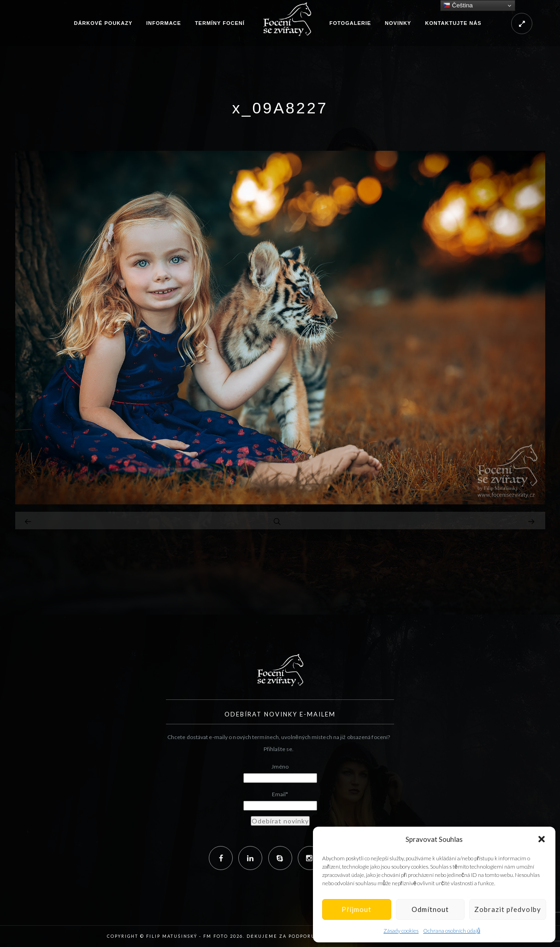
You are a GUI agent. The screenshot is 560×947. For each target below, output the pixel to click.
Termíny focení (220, 23)
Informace (164, 23)
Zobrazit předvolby (508, 909)
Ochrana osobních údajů (452, 931)
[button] (542, 839)
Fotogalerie (350, 23)
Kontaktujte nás (453, 23)
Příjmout (357, 909)
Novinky (398, 23)
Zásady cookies (401, 931)
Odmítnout (430, 909)
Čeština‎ (458, 6)
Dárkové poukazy (103, 23)
